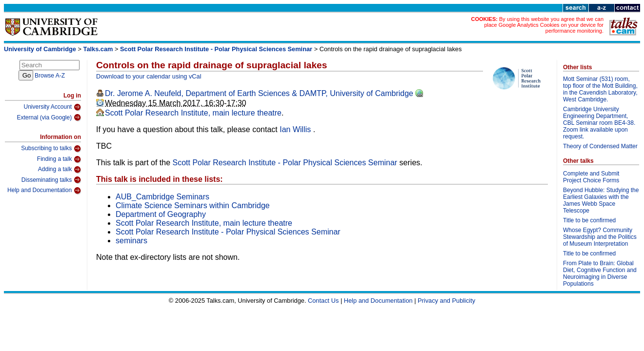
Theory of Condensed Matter (600, 146)
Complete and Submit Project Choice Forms (591, 177)
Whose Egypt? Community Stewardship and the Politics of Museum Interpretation (600, 237)
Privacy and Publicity (446, 301)
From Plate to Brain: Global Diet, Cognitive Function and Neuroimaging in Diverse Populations (600, 273)
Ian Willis (296, 129)
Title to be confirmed (589, 220)
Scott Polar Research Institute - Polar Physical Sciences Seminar (216, 49)
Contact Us (323, 301)
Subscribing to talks (51, 149)
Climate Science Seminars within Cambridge (193, 205)
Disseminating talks (51, 180)
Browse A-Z (50, 76)
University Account (52, 107)
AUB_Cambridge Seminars (162, 197)
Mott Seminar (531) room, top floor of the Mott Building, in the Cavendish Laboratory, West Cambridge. (600, 89)
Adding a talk (60, 170)
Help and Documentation (44, 191)
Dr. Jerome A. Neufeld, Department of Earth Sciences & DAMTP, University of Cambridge (259, 93)
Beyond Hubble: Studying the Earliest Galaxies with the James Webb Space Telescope (601, 200)
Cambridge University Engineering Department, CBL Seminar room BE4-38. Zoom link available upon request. (599, 123)
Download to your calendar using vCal (149, 76)
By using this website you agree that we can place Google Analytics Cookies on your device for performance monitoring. (544, 25)
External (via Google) (49, 117)
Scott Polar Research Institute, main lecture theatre (193, 113)
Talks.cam (98, 49)
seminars (131, 241)
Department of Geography (161, 214)
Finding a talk (59, 159)
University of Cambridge (40, 49)
